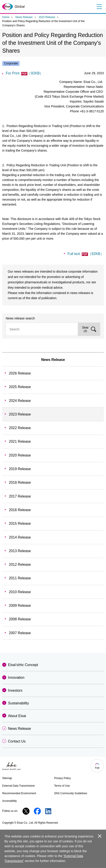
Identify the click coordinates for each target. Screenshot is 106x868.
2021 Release (20, 441)
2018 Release (20, 482)
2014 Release (20, 537)
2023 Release (47, 17)
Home (6, 17)
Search (85, 329)
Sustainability (18, 703)
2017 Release (20, 496)
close (100, 836)
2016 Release (20, 510)
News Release (24, 17)
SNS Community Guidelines (71, 793)
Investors (15, 690)
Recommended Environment (19, 793)
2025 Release (20, 387)
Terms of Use (62, 786)
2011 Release (20, 578)
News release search (20, 318)
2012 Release (20, 565)
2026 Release (20, 373)
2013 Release (20, 551)
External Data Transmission (19, 786)
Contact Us (17, 741)
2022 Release (20, 428)
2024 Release (20, 401)
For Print (24, 73)
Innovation (16, 678)
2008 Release (20, 619)
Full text (86, 254)
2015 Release (20, 523)
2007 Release (20, 633)
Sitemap (7, 778)
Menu (99, 7)
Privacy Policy (63, 778)
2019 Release (20, 469)
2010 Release (20, 592)
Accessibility (9, 801)
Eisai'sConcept (23, 665)
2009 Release (20, 606)
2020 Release (20, 455)
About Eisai (17, 716)
